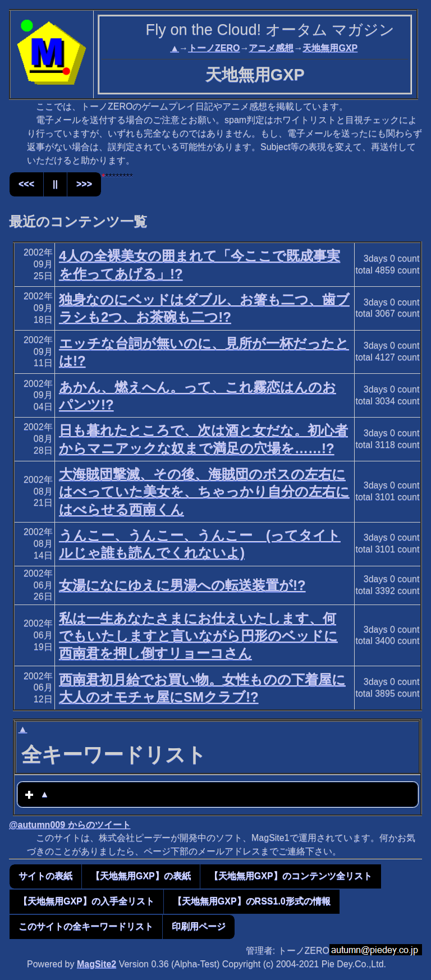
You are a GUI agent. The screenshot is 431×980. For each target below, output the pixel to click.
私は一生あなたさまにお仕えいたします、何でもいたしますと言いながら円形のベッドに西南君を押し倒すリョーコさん (198, 636)
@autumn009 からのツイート (70, 825)
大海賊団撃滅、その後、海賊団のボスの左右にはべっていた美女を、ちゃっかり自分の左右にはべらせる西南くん (204, 491)
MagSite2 (97, 964)
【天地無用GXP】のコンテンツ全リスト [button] (291, 876)
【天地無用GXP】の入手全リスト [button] (86, 901)
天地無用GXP (330, 48)
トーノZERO (214, 48)
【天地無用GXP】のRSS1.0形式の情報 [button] (252, 901)
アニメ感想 (271, 48)
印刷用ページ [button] (199, 926)
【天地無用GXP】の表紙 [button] (141, 876)
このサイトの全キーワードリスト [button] (86, 926)
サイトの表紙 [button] (45, 876)
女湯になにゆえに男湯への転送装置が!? (182, 585)
